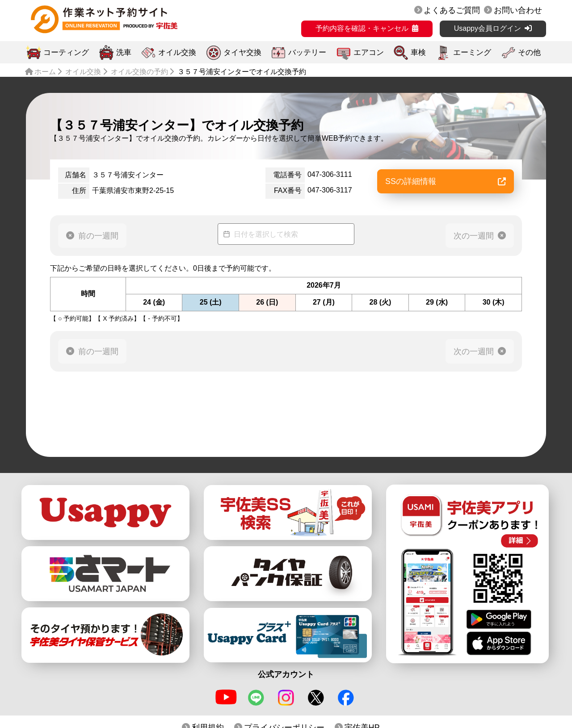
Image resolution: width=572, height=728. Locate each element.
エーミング (472, 52)
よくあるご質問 (452, 10)
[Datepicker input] (286, 234)
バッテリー (307, 52)
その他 (529, 52)
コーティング (66, 52)
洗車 (124, 52)
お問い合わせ (518, 10)
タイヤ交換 (242, 52)
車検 (418, 52)
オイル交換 (177, 52)
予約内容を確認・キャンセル (362, 28)
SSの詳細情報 (446, 181)
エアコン (369, 52)
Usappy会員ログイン (488, 28)
